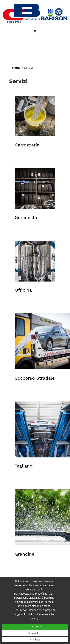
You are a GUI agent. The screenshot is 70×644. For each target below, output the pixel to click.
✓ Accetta (35, 626)
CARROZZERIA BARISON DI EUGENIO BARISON (35, 13)
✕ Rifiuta (35, 640)
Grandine (25, 554)
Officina (23, 290)
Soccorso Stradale (35, 378)
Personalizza (35, 633)
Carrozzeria (27, 145)
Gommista (26, 218)
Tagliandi (24, 466)
